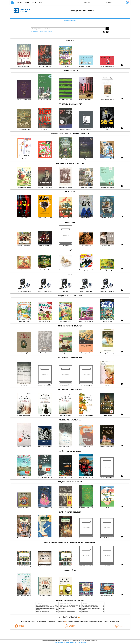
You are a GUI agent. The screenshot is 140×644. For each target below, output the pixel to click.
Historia (27, 2)
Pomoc (34, 2)
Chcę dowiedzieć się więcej (62, 642)
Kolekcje (50, 32)
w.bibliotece (61, 621)
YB (99, 2)
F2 (121, 2)
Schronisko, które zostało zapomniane (67, 611)
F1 (117, 2)
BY (103, 2)
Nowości (19, 2)
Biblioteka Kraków (70, 21)
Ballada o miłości (86, 610)
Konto (41, 2)
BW (96, 2)
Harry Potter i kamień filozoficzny (43, 611)
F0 (113, 2)
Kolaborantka (85, 611)
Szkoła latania (39, 610)
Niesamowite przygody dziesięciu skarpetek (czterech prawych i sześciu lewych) (53, 608)
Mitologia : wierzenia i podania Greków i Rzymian (47, 607)
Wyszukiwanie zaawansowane (39, 32)
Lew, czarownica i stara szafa (42, 605)
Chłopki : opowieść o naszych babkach (67, 607)
